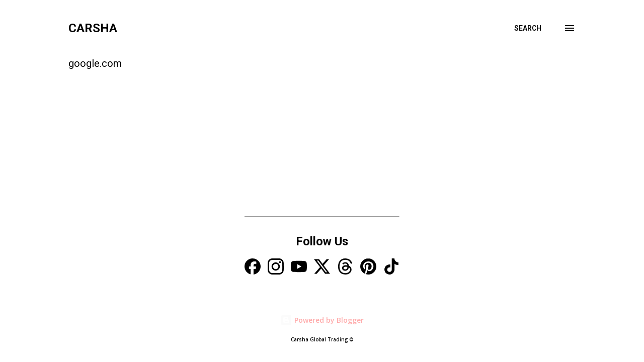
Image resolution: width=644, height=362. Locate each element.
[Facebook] (253, 268)
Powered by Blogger (322, 320)
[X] (322, 268)
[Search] (528, 28)
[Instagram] (276, 268)
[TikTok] (391, 268)
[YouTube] (299, 268)
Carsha (93, 28)
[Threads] (345, 268)
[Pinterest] (368, 268)
